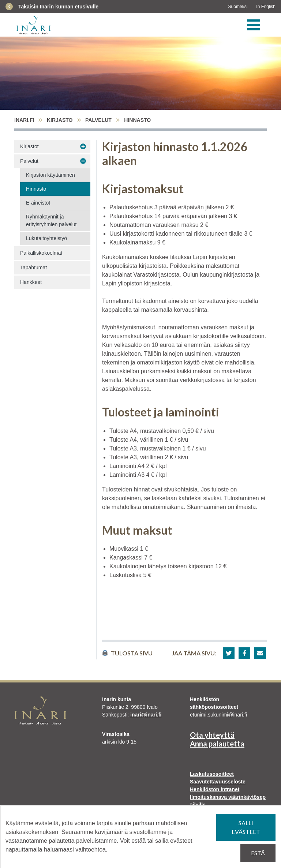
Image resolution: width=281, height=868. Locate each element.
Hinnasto (36, 189)
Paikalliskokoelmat (41, 253)
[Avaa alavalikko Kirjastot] (83, 147)
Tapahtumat (33, 267)
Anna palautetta (217, 744)
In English (266, 7)
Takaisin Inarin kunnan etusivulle (58, 7)
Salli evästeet (246, 827)
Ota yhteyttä (212, 735)
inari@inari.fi (146, 715)
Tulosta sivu (127, 653)
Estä (258, 853)
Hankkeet (31, 282)
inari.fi (24, 120)
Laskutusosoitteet (212, 774)
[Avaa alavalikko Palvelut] (83, 161)
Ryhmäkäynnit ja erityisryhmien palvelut (51, 220)
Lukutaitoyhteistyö (46, 238)
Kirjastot (29, 146)
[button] (229, 653)
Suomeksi (238, 7)
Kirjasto (60, 120)
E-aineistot (38, 203)
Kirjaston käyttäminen (50, 175)
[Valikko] (254, 25)
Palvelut (98, 120)
